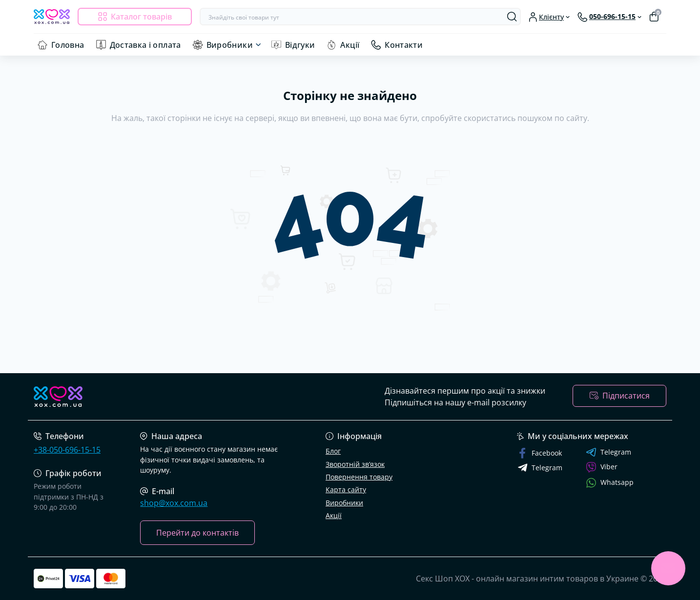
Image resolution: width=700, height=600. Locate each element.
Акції (350, 45)
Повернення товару (359, 477)
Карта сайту (346, 490)
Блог (333, 451)
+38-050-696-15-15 (67, 450)
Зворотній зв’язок (355, 464)
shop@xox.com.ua (174, 503)
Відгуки (300, 45)
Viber (602, 467)
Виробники (230, 45)
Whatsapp (610, 483)
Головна (68, 45)
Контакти (404, 45)
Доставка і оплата (145, 45)
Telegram (608, 452)
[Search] (512, 17)
